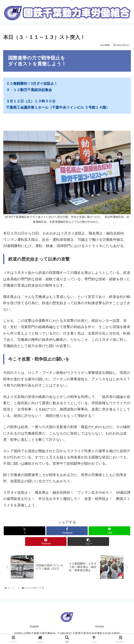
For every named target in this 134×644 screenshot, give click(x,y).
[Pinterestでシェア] (46, 542)
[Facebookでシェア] (67, 531)
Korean (100, 627)
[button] (88, 542)
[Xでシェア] (25, 531)
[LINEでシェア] (109, 531)
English (34, 627)
